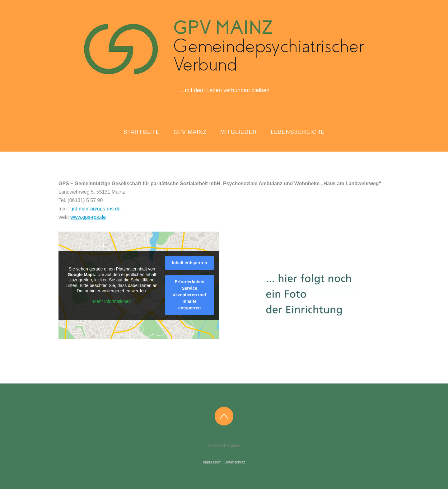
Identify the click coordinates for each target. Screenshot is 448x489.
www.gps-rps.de (88, 217)
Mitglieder (239, 132)
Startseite (142, 132)
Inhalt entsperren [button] (189, 262)
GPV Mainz (190, 132)
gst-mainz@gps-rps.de (95, 209)
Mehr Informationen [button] (112, 301)
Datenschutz (235, 462)
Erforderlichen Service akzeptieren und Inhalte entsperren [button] (190, 294)
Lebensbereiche (298, 132)
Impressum (212, 462)
